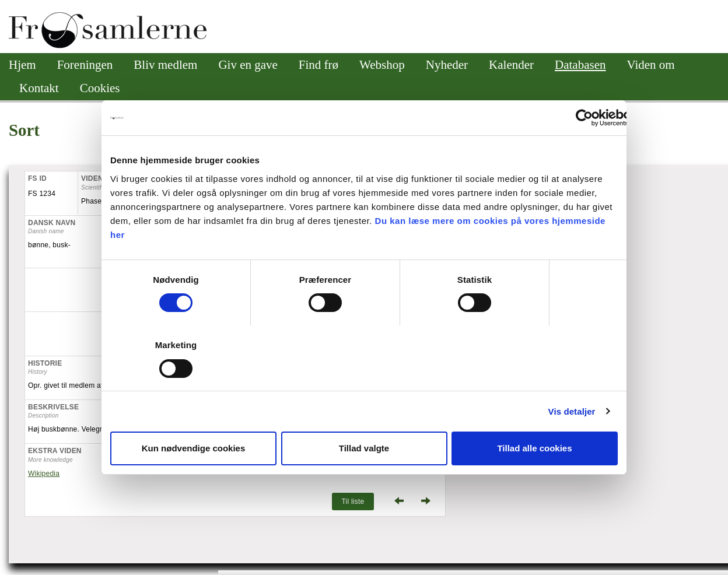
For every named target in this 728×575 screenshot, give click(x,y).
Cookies (100, 88)
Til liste (353, 502)
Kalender (511, 65)
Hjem (22, 65)
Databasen (580, 65)
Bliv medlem (165, 65)
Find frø (318, 65)
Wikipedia (44, 474)
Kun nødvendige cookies (194, 448)
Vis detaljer (572, 411)
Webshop (382, 65)
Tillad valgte (364, 448)
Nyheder (447, 65)
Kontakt (39, 88)
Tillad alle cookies (534, 448)
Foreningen (85, 65)
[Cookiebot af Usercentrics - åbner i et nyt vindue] (584, 118)
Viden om (651, 65)
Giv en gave (248, 65)
